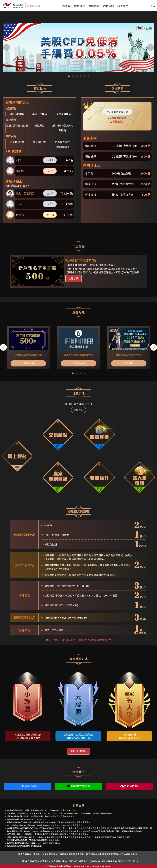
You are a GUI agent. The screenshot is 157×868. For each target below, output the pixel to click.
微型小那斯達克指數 (17, 125)
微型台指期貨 (17, 114)
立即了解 (74, 278)
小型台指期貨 (40, 114)
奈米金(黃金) (17, 142)
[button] (151, 47)
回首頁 (66, 6)
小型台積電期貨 (62, 114)
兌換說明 (78, 410)
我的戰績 (94, 6)
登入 (153, 6)
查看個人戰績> (78, 751)
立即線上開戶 (117, 122)
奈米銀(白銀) (40, 142)
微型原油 (40, 125)
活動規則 (108, 6)
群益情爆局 (129, 786)
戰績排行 (79, 6)
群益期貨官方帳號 (79, 786)
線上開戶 (123, 6)
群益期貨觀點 (28, 786)
